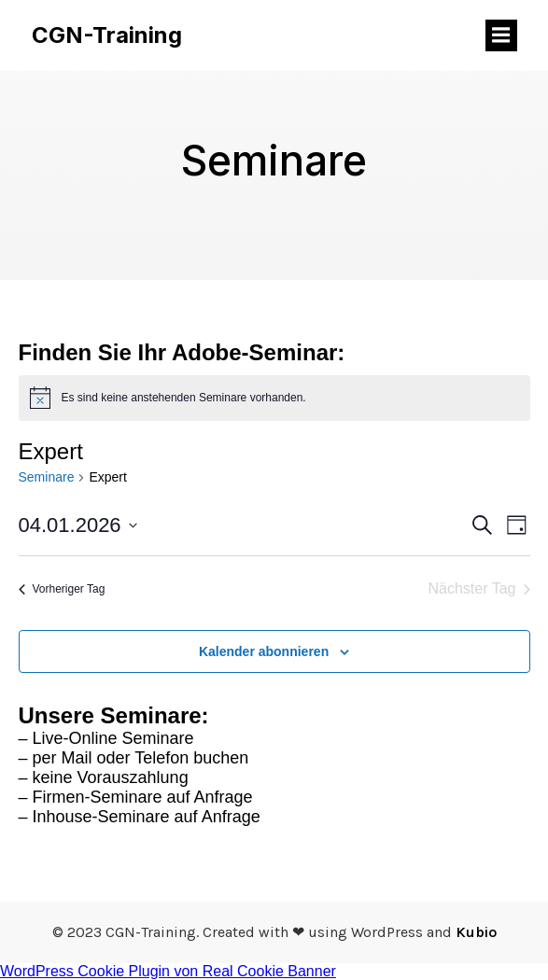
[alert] (274, 398)
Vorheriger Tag (62, 589)
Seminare (47, 477)
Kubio (476, 932)
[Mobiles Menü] (501, 35)
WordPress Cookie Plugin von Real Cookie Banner (168, 971)
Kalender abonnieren (264, 651)
